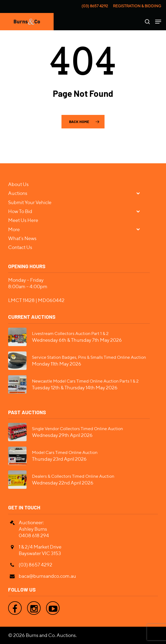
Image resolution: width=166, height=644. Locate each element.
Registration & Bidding (137, 6)
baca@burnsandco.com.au (47, 576)
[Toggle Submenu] (140, 193)
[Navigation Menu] (158, 22)
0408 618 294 (34, 535)
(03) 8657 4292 (95, 6)
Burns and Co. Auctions (51, 635)
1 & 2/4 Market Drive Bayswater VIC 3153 (40, 550)
